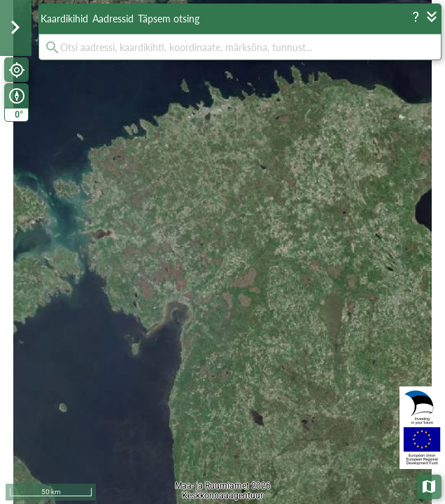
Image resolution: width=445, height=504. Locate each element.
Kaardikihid (64, 19)
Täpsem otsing (169, 19)
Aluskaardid (430, 485)
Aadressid (113, 19)
